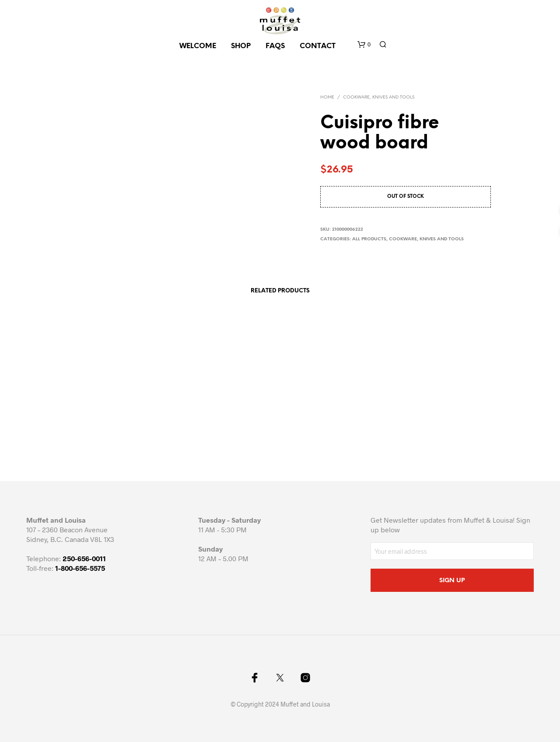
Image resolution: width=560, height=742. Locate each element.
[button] (364, 45)
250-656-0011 (84, 558)
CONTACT (318, 46)
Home (327, 97)
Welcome (198, 46)
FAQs (275, 46)
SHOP (241, 46)
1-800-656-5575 (80, 568)
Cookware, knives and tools (379, 97)
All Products (369, 239)
